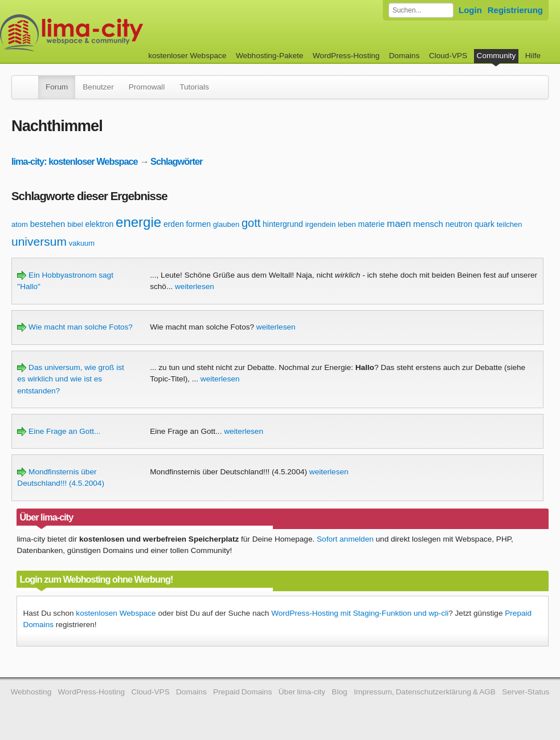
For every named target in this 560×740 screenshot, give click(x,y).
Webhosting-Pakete (269, 56)
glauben (226, 224)
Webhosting (31, 692)
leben (347, 224)
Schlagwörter (176, 161)
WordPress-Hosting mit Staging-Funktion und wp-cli (360, 613)
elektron (99, 224)
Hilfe (533, 56)
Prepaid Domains (242, 692)
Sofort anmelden (345, 539)
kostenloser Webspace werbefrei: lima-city (114, 33)
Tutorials (194, 87)
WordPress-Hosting (346, 56)
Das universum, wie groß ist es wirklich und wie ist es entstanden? (70, 379)
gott (251, 223)
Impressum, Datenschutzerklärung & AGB (425, 692)
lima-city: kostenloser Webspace (75, 161)
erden (174, 224)
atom (20, 224)
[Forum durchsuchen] (421, 10)
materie (372, 224)
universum (39, 241)
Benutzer (98, 87)
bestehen (48, 224)
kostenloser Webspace (187, 56)
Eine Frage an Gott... (59, 431)
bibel (75, 224)
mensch (428, 224)
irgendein (321, 224)
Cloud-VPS (448, 56)
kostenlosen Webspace (116, 613)
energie (138, 222)
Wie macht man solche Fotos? (75, 327)
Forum (57, 87)
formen (198, 224)
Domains (404, 56)
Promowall (147, 87)
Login (470, 10)
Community (496, 56)
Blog (339, 692)
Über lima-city (302, 692)
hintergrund (283, 224)
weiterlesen (195, 286)
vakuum (82, 243)
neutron (459, 224)
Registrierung (515, 10)
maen (399, 224)
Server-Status (526, 692)
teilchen (510, 224)
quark (485, 224)
